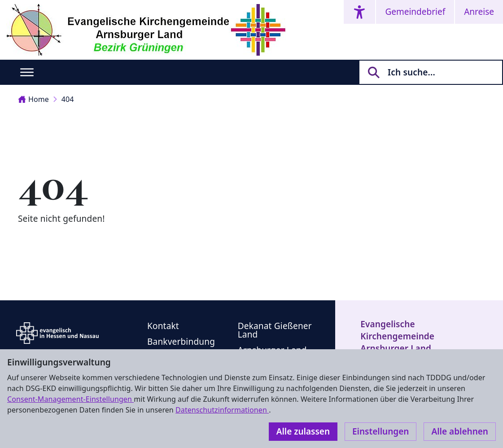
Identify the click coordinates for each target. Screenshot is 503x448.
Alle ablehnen (460, 431)
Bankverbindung (181, 342)
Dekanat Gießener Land (275, 330)
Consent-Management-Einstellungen (70, 399)
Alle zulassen (303, 431)
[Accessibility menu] (359, 12)
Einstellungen (381, 431)
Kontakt (163, 326)
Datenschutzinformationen (222, 410)
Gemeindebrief (415, 12)
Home (33, 99)
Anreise (479, 12)
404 (68, 99)
